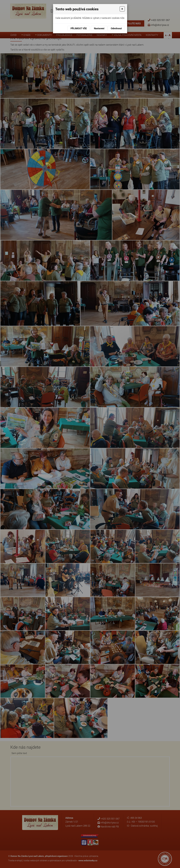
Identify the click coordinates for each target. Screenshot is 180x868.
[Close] (122, 9)
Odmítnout (116, 28)
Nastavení (99, 28)
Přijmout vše (79, 28)
